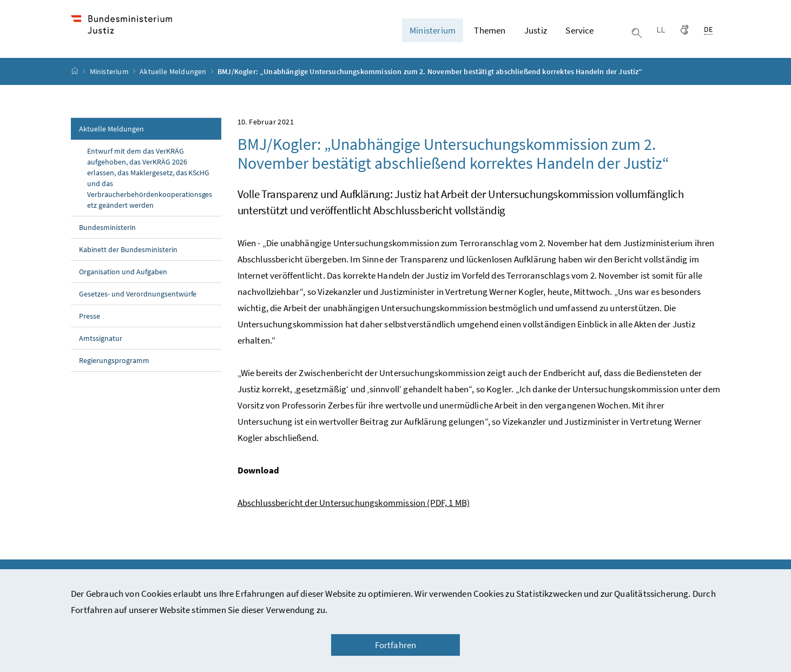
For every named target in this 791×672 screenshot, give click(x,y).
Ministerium (110, 85)
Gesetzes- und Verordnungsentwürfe (138, 308)
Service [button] (579, 37)
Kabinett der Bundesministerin (128, 263)
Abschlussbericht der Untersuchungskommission (354, 517)
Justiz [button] (536, 37)
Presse (90, 330)
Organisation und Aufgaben (123, 286)
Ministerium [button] (433, 37)
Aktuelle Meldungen (174, 85)
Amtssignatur (101, 352)
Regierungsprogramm (114, 374)
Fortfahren (396, 645)
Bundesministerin (107, 241)
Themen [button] (490, 37)
